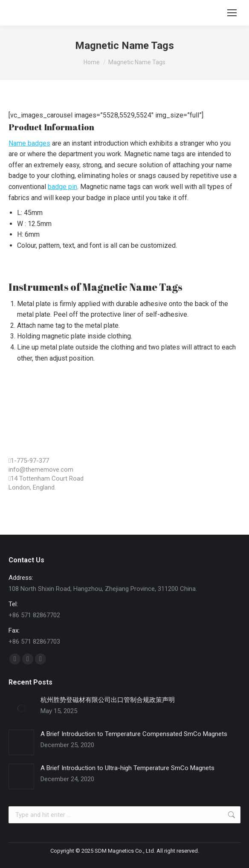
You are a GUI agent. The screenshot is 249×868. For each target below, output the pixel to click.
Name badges (29, 143)
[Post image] (21, 708)
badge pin (62, 187)
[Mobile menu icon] (232, 13)
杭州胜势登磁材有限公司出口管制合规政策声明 (108, 700)
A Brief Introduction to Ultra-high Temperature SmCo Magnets (127, 768)
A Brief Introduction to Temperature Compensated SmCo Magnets (134, 734)
